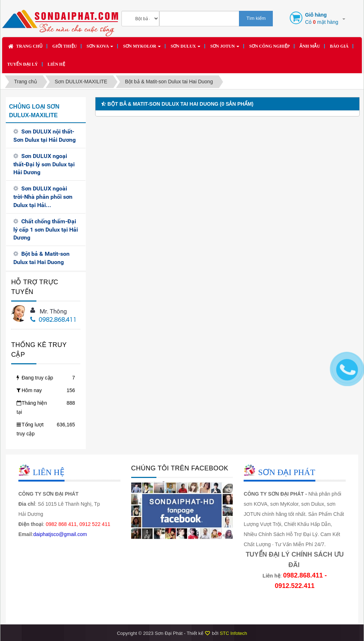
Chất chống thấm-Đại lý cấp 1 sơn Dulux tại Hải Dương (46, 230)
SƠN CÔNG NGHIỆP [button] (269, 46)
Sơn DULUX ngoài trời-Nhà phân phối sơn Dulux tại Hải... (43, 197)
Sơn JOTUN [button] (225, 48)
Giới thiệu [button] (65, 46)
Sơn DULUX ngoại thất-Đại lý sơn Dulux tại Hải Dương (44, 164)
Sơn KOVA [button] (100, 48)
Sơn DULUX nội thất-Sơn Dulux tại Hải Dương (45, 136)
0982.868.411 (54, 320)
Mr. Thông (53, 311)
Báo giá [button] (339, 46)
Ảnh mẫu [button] (310, 46)
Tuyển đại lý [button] (23, 64)
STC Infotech (234, 633)
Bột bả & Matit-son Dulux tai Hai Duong (41, 258)
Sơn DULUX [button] (185, 48)
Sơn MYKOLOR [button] (142, 48)
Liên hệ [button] (56, 64)
